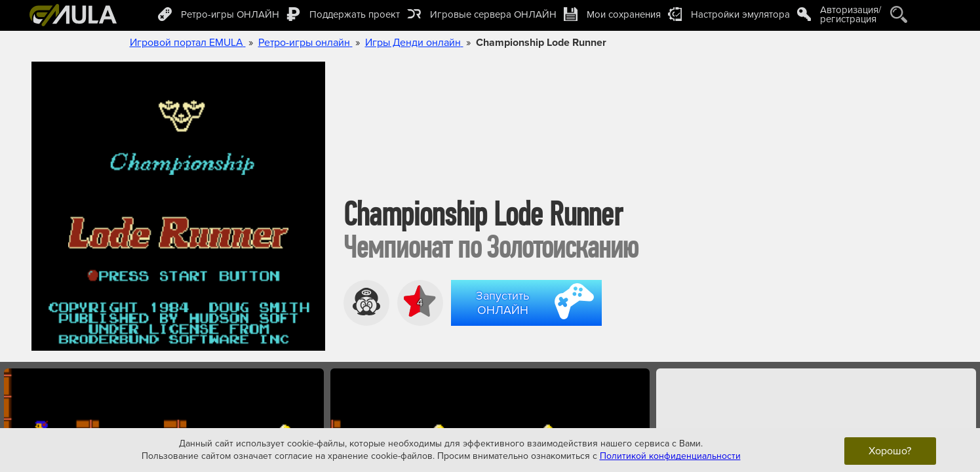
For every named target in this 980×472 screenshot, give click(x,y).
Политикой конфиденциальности (670, 456)
